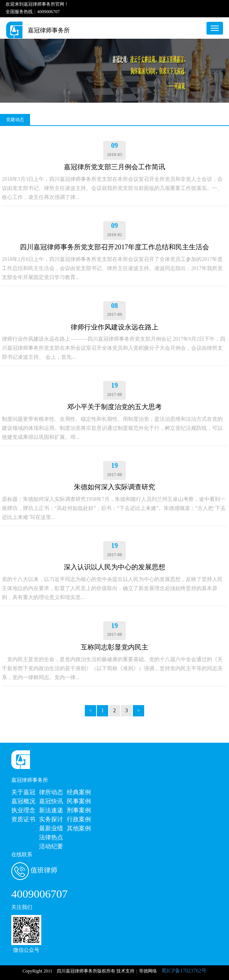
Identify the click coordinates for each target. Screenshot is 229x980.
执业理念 (23, 810)
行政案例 (79, 819)
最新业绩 (51, 828)
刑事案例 (79, 810)
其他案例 (79, 828)
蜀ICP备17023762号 (184, 971)
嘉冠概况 (23, 801)
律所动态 (51, 792)
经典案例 (79, 792)
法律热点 (51, 837)
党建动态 (15, 120)
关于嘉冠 (23, 792)
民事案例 (79, 801)
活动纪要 (51, 846)
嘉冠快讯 (51, 801)
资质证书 (23, 819)
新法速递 (51, 810)
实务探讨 (51, 819)
